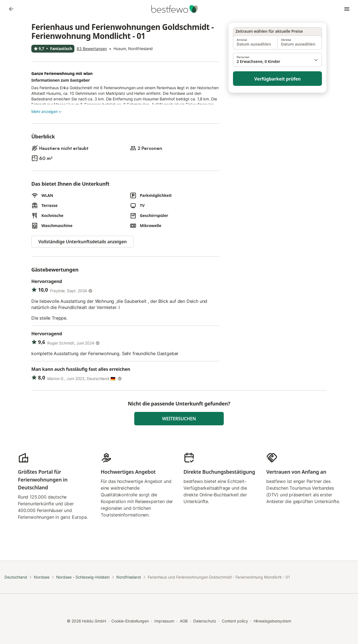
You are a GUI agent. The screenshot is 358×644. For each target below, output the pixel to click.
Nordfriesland (129, 577)
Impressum (164, 621)
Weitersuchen (179, 419)
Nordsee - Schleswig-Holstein (83, 577)
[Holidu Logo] (179, 9)
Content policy (235, 621)
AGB (184, 621)
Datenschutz (205, 621)
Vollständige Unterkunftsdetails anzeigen (83, 242)
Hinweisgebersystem (273, 621)
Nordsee (42, 577)
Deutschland (16, 577)
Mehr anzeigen (47, 112)
